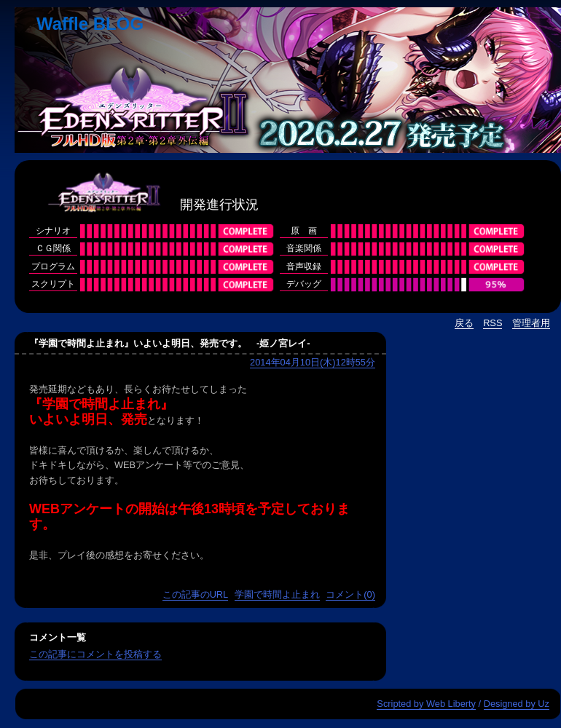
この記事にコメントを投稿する (95, 654)
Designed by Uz (517, 704)
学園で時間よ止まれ (277, 594)
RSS (493, 323)
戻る (464, 323)
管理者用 (531, 323)
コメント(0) (350, 594)
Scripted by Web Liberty (426, 704)
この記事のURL (196, 594)
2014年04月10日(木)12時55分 (313, 362)
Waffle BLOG (90, 24)
